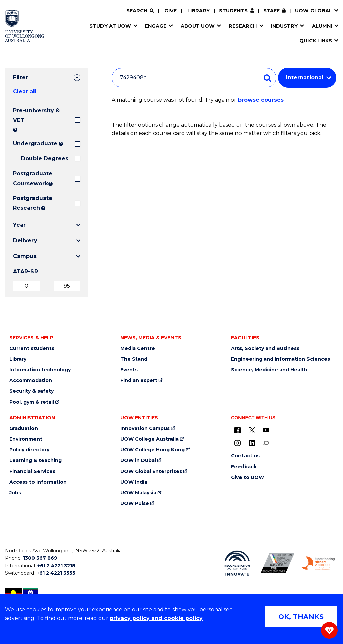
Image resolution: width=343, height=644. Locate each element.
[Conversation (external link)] (266, 443)
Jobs (15, 493)
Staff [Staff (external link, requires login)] (271, 11)
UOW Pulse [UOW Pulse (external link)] (135, 504)
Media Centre (138, 348)
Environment (26, 439)
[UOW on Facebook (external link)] (237, 430)
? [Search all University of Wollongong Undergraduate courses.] (61, 144)
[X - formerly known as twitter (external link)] (252, 430)
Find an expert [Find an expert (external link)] (139, 381)
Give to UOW (248, 477)
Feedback (244, 467)
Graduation (24, 428)
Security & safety (31, 391)
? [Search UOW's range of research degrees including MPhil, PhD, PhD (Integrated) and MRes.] (43, 208)
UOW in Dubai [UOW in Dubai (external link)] (138, 461)
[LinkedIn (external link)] (252, 443)
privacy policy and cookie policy (156, 618)
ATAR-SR (25, 271)
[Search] (140, 11)
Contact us (245, 456)
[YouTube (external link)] (266, 430)
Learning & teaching (36, 461)
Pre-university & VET (36, 115)
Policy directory (29, 450)
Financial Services (32, 471)
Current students (32, 348)
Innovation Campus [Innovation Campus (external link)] (145, 428)
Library (198, 11)
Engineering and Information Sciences (281, 359)
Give (170, 11)
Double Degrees (45, 159)
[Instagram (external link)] (237, 443)
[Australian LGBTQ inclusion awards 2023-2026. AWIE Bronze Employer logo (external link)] (278, 563)
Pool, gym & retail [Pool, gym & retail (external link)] (32, 402)
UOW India (134, 482)
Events (129, 370)
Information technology (40, 370)
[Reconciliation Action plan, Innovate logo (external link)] (237, 563)
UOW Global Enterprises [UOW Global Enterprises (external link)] (151, 471)
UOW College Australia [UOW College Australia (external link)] (149, 439)
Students (233, 11)
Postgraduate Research (26, 203)
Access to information (38, 482)
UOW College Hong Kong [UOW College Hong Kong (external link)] (152, 450)
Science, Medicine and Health (269, 370)
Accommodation (31, 381)
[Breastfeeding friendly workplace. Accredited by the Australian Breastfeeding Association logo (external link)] (318, 563)
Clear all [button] (25, 92)
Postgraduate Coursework (30, 178)
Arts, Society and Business (265, 348)
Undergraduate (35, 144)
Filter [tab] (21, 78)
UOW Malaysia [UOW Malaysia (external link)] (138, 493)
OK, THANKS (301, 617)
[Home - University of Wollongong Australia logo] (25, 26)
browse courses (261, 100)
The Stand (134, 359)
